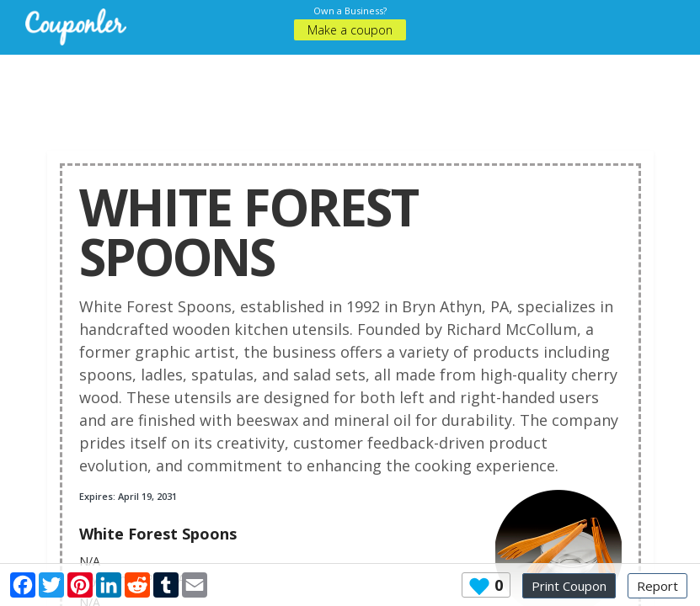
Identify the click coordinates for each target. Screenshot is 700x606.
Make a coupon (350, 30)
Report (657, 586)
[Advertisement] (354, 93)
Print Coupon (569, 586)
